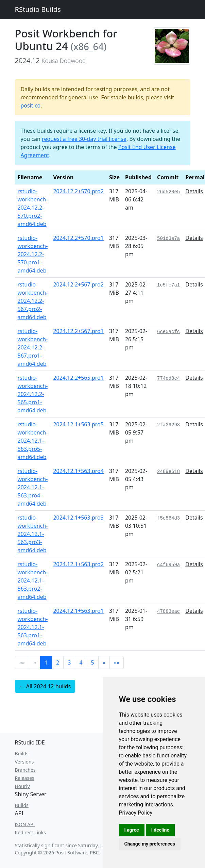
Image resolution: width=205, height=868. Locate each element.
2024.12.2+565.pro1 (78, 378)
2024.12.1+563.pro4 (78, 471)
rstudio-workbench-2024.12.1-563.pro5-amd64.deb (33, 441)
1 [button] (46, 662)
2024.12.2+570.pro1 (78, 238)
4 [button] (81, 662)
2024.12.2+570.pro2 (78, 191)
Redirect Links (30, 832)
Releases (25, 778)
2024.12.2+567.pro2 (78, 284)
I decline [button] (160, 830)
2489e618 (168, 472)
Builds (22, 754)
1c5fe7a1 (168, 285)
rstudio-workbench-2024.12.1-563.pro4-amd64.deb (33, 487)
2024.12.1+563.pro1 (78, 611)
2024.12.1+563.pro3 (78, 518)
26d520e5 (168, 192)
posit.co (31, 105)
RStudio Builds (38, 9)
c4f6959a (168, 565)
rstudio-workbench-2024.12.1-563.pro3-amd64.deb (33, 534)
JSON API (25, 824)
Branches (25, 770)
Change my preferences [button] (150, 844)
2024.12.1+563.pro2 (78, 564)
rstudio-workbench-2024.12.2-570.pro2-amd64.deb (33, 208)
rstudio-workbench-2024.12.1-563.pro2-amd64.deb (33, 580)
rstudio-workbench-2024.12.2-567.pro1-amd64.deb (33, 347)
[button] (104, 662)
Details (194, 191)
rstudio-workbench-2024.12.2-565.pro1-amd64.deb (33, 394)
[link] (136, 813)
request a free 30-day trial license (84, 139)
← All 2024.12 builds (45, 686)
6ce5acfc (168, 332)
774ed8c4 (168, 378)
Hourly (22, 786)
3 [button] (69, 662)
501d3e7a (168, 239)
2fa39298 (168, 425)
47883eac (168, 611)
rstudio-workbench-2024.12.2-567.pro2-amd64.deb (33, 301)
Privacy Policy (136, 813)
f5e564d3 (168, 518)
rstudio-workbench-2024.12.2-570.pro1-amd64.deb (33, 254)
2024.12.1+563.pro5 (78, 424)
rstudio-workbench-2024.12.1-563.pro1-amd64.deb (33, 627)
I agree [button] (132, 830)
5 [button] (93, 662)
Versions (24, 762)
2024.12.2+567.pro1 (78, 331)
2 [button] (58, 662)
